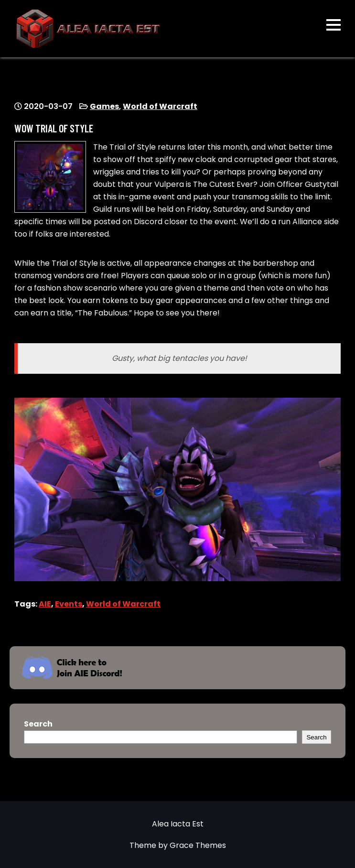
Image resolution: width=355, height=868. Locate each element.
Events (69, 604)
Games (104, 106)
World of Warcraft (160, 106)
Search (38, 724)
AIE (45, 604)
